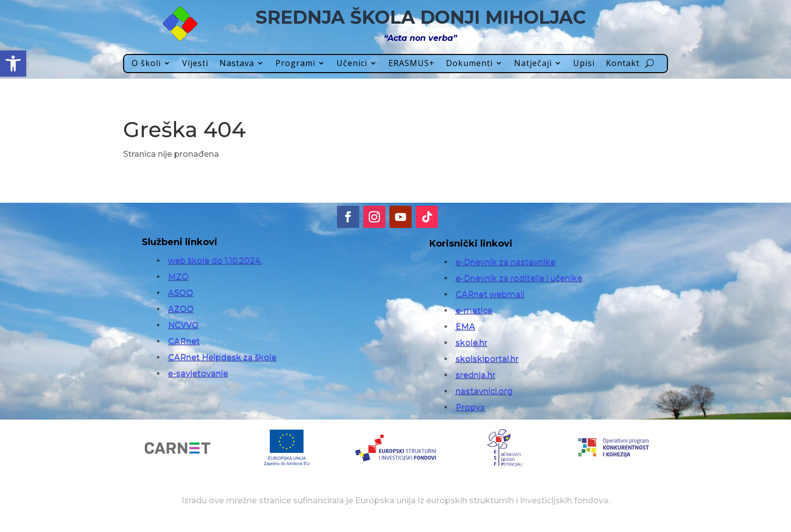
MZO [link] (178, 277)
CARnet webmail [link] (490, 294)
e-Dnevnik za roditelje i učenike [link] (519, 278)
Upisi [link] (584, 64)
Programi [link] (295, 64)
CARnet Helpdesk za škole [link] (222, 357)
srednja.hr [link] (475, 375)
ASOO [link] (181, 293)
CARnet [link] (184, 341)
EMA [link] (465, 327)
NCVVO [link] (183, 325)
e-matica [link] (474, 310)
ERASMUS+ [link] (412, 64)
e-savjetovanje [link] (198, 373)
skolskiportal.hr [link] (487, 359)
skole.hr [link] (471, 343)
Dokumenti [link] (469, 64)
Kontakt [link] (623, 64)
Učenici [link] (352, 64)
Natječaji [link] (533, 64)
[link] (13, 64)
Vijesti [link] (195, 64)
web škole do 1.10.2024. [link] (215, 260)
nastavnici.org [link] (484, 391)
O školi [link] (146, 64)
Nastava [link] (237, 64)
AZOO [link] (181, 309)
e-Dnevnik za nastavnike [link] (505, 262)
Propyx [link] (470, 407)
